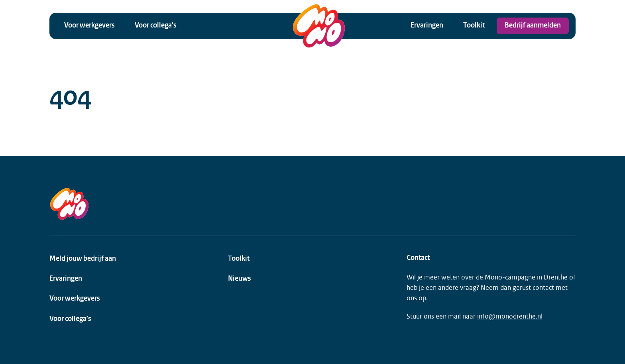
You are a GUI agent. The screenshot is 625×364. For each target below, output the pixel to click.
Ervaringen (427, 26)
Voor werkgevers (89, 26)
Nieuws (240, 279)
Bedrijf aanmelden (533, 26)
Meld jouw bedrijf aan (83, 259)
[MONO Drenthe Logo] (319, 26)
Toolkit (474, 26)
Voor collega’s (156, 26)
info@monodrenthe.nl (510, 317)
